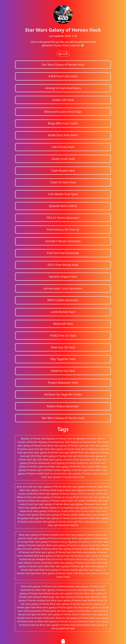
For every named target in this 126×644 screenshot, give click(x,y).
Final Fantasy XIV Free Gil (63, 229)
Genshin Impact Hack (63, 277)
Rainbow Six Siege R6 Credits (63, 394)
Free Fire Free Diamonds (63, 253)
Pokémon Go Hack (63, 371)
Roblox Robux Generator (63, 406)
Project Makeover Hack (63, 383)
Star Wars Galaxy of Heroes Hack (63, 65)
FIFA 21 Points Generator (63, 218)
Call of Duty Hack (63, 147)
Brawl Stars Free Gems (63, 135)
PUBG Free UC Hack (63, 335)
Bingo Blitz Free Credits (63, 123)
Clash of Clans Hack (63, 182)
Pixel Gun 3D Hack (63, 347)
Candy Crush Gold (63, 159)
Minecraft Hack (63, 324)
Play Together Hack (63, 359)
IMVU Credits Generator (63, 300)
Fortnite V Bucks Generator (63, 241)
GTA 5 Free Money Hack (63, 265)
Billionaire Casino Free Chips (63, 112)
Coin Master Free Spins (63, 194)
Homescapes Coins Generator (63, 288)
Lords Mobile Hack (63, 312)
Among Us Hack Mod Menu (63, 88)
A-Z (63, 54)
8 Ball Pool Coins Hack (63, 76)
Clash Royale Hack (63, 171)
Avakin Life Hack (63, 100)
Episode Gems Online (63, 206)
